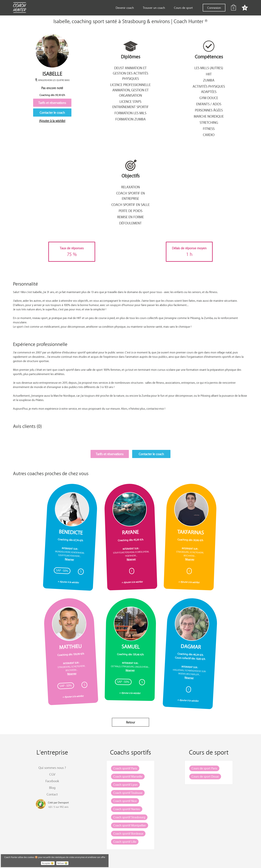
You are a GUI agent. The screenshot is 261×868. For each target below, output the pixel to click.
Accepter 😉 (48, 863)
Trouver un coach (154, 8)
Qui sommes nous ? (52, 768)
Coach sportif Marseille (128, 776)
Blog (52, 788)
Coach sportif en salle (130, 205)
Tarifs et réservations (52, 103)
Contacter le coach (52, 113)
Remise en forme (130, 217)
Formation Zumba (130, 119)
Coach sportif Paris (125, 768)
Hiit (209, 74)
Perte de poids (130, 211)
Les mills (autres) (209, 68)
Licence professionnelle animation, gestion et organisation (130, 90)
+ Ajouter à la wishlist (68, 582)
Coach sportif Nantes (127, 809)
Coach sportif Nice (125, 801)
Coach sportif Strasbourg (129, 817)
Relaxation (130, 187)
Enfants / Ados (209, 104)
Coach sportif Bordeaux (128, 833)
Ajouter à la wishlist (52, 121)
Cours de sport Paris (204, 768)
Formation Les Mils (130, 113)
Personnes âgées (209, 110)
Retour (130, 722)
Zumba (209, 80)
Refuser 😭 (62, 863)
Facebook (52, 781)
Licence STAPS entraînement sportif (130, 104)
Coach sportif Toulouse (128, 793)
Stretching (209, 122)
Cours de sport (183, 8)
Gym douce (209, 98)
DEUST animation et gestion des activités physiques (130, 73)
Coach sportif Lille (125, 842)
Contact (52, 794)
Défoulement (130, 223)
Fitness (209, 129)
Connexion (214, 8)
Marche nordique (209, 116)
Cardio (209, 135)
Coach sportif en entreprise (130, 196)
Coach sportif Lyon (125, 785)
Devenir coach (125, 8)
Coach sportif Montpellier (130, 825)
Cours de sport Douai (205, 776)
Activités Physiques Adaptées (209, 89)
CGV (52, 774)
